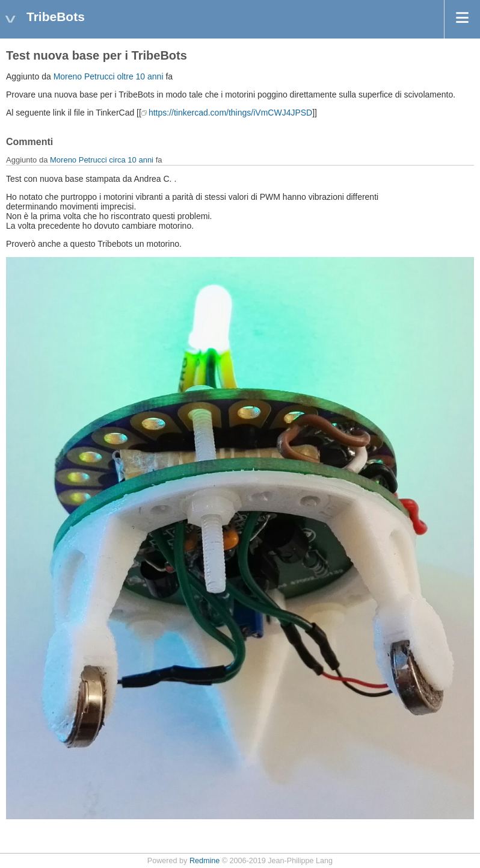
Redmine (205, 861)
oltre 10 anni (140, 76)
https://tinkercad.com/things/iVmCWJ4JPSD (230, 113)
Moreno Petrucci (84, 76)
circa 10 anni (131, 160)
